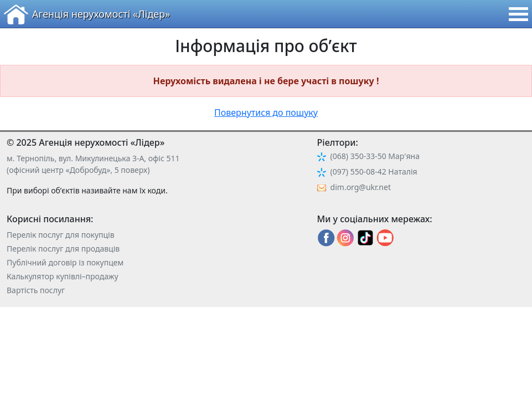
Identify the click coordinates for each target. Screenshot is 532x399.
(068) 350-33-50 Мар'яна (375, 156)
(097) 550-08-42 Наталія (374, 172)
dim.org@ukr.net (361, 187)
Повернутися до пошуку (266, 112)
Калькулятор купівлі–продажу (63, 276)
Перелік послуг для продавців (63, 249)
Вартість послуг (36, 290)
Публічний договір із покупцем (65, 262)
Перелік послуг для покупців (61, 235)
